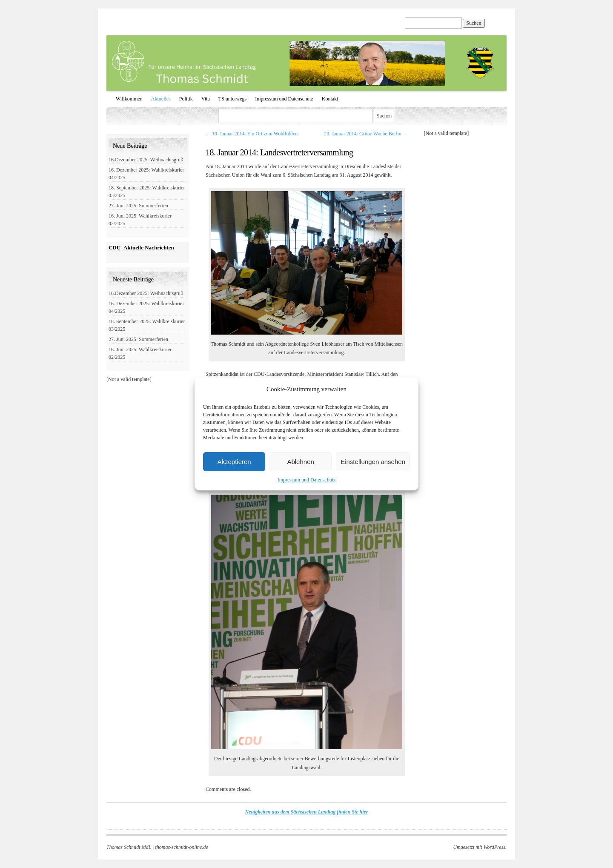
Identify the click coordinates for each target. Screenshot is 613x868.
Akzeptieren (234, 462)
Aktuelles (161, 99)
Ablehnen (300, 462)
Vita (206, 99)
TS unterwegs (232, 99)
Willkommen (129, 99)
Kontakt (330, 99)
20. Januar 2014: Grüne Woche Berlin (366, 134)
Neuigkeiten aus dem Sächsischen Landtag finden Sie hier (306, 812)
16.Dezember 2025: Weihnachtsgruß (146, 160)
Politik (186, 99)
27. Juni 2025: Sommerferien (138, 206)
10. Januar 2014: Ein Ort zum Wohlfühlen (252, 134)
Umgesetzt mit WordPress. (480, 847)
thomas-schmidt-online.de (181, 847)
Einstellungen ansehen (373, 462)
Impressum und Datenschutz (307, 480)
